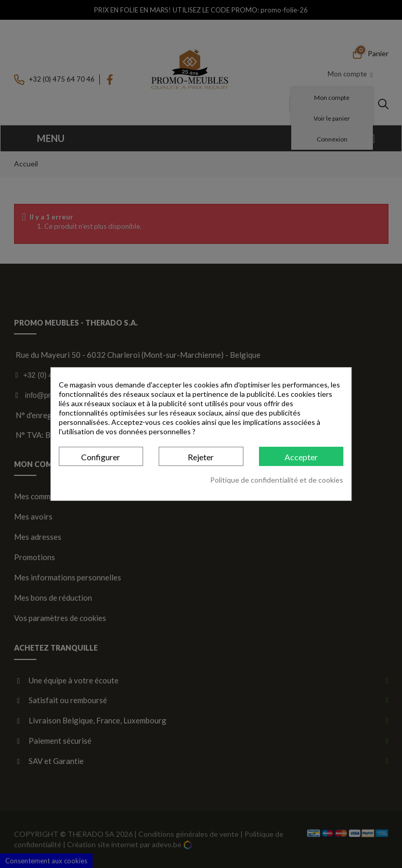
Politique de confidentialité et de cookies (277, 480)
